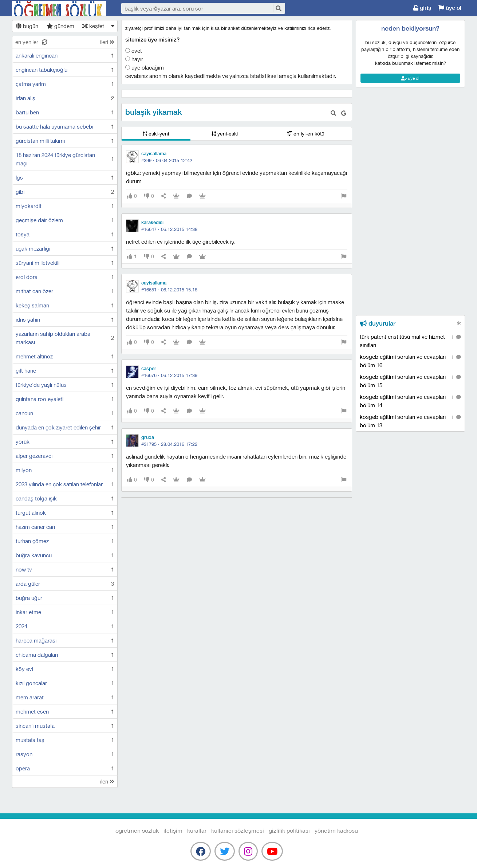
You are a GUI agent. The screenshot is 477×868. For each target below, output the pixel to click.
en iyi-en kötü (306, 133)
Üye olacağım (145, 67)
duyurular (378, 323)
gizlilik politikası (289, 830)
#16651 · (169, 290)
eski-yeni (156, 133)
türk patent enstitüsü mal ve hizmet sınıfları (410, 341)
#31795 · (169, 444)
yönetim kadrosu (336, 830)
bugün (27, 26)
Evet (134, 51)
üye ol (450, 8)
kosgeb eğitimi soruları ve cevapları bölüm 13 (410, 421)
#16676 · (169, 375)
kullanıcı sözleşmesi (238, 830)
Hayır (134, 59)
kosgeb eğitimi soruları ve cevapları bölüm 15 (410, 381)
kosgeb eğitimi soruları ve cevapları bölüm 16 (410, 361)
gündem (60, 26)
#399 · (167, 160)
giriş (422, 8)
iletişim (173, 830)
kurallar (197, 830)
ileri (107, 42)
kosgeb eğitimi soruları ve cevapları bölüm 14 (410, 401)
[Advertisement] (410, 120)
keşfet (93, 26)
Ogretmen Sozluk (59, 8)
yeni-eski (225, 133)
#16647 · (169, 229)
